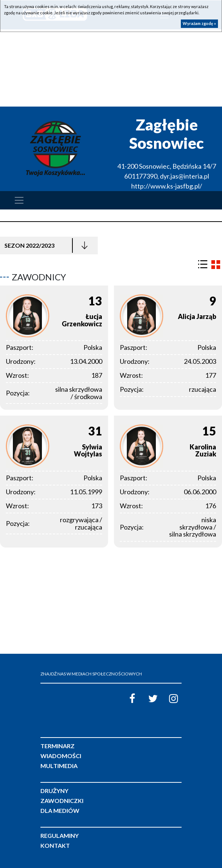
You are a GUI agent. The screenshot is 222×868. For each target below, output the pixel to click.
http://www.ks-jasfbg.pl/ (167, 186)
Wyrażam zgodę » (199, 23)
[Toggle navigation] (19, 200)
